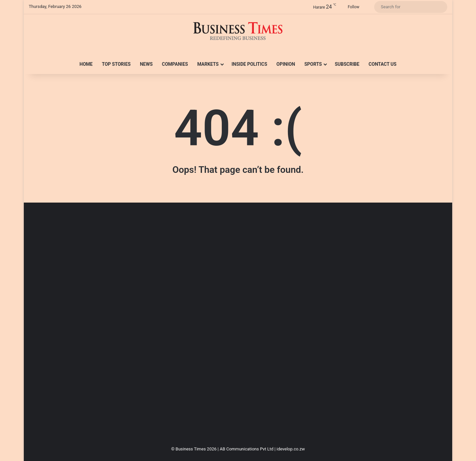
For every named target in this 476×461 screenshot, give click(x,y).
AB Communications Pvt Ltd (247, 449)
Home (86, 64)
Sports (313, 64)
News (146, 64)
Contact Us (382, 64)
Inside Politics (250, 64)
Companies (175, 64)
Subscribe (347, 64)
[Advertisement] (227, 327)
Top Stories (116, 64)
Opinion (286, 64)
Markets (208, 64)
